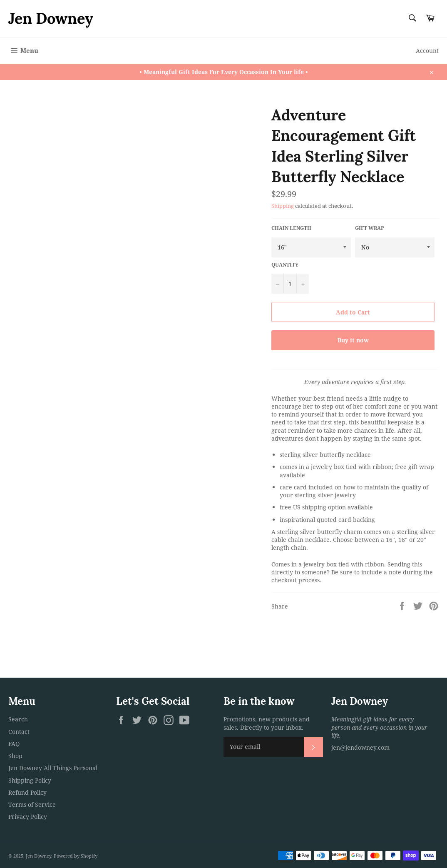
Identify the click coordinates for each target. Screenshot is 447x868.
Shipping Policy (30, 780)
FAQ (14, 744)
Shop (15, 756)
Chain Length (291, 228)
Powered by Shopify (76, 856)
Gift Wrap (370, 228)
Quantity (285, 265)
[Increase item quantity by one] (303, 284)
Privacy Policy (28, 817)
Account (427, 51)
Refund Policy (27, 792)
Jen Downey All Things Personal (53, 768)
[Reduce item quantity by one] (278, 284)
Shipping (283, 206)
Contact (19, 732)
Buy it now (353, 340)
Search (18, 719)
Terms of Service (32, 804)
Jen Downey (51, 18)
